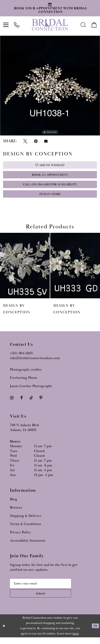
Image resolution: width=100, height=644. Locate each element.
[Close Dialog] (4, 633)
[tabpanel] (50, 86)
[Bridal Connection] (50, 25)
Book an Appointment (50, 177)
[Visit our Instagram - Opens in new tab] (12, 402)
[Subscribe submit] (44, 599)
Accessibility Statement (28, 545)
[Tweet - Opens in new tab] (25, 141)
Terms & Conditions (25, 528)
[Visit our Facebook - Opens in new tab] (22, 402)
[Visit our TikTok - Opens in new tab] (31, 402)
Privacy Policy (20, 537)
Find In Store (50, 198)
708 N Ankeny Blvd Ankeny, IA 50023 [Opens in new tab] (24, 432)
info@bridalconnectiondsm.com (35, 362)
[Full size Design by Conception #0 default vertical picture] (50, 86)
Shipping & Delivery (26, 520)
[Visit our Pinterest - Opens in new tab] (41, 402)
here (76, 640)
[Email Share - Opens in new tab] (46, 141)
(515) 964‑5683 (21, 358)
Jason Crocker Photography (31, 390)
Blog (14, 504)
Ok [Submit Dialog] (95, 632)
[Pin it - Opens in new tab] (36, 141)
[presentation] (25, 270)
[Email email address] (44, 588)
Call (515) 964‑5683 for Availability (50, 187)
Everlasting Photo (24, 382)
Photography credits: (26, 374)
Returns (16, 512)
